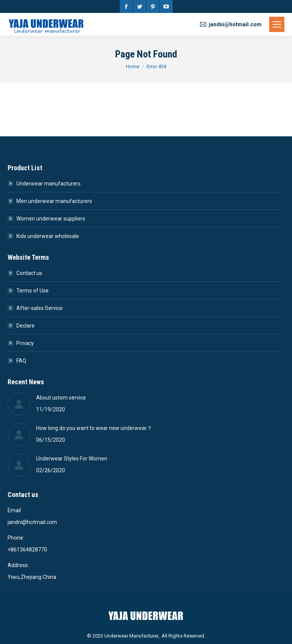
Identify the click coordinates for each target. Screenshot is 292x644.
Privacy (25, 343)
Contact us (29, 273)
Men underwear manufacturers (54, 201)
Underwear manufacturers (48, 184)
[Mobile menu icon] (277, 24)
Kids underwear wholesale (48, 236)
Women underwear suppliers (51, 219)
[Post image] (19, 404)
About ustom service (61, 398)
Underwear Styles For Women (72, 459)
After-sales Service (40, 308)
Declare (25, 326)
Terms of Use (33, 291)
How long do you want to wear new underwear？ (94, 428)
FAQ (21, 361)
